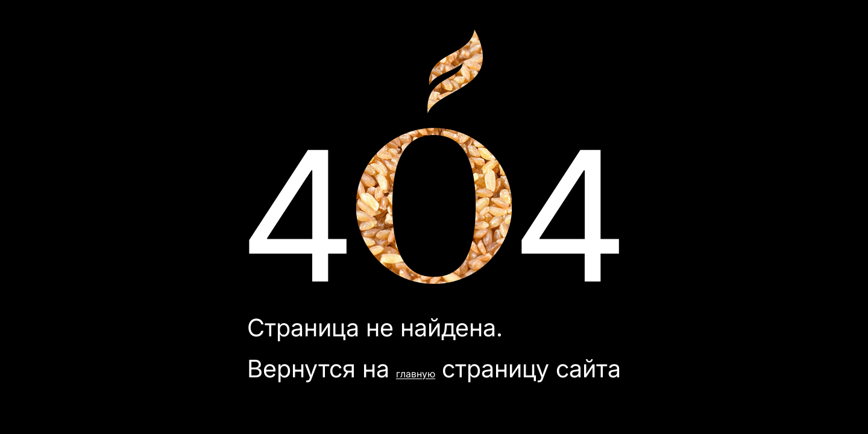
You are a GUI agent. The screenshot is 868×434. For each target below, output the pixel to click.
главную (416, 374)
